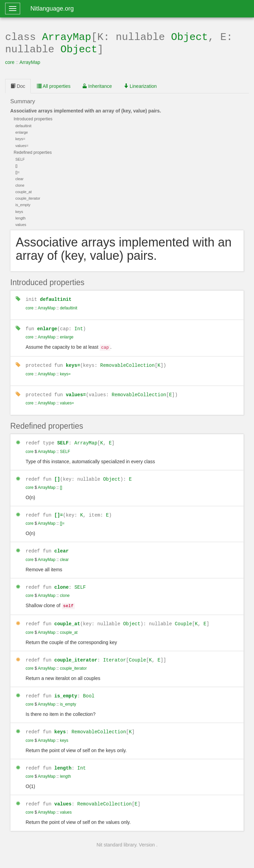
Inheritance (97, 85)
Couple (183, 618)
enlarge (47, 327)
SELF (63, 439)
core (10, 61)
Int (79, 327)
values (63, 796)
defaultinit (56, 298)
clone (61, 582)
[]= (59, 511)
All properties (54, 85)
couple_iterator (76, 653)
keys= (73, 362)
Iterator (115, 653)
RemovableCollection (127, 362)
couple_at (67, 618)
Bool (89, 689)
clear (61, 546)
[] (57, 475)
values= (76, 391)
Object (189, 36)
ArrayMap (67, 36)
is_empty (66, 689)
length (63, 760)
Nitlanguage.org (52, 9)
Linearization (140, 85)
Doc (18, 85)
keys (60, 725)
